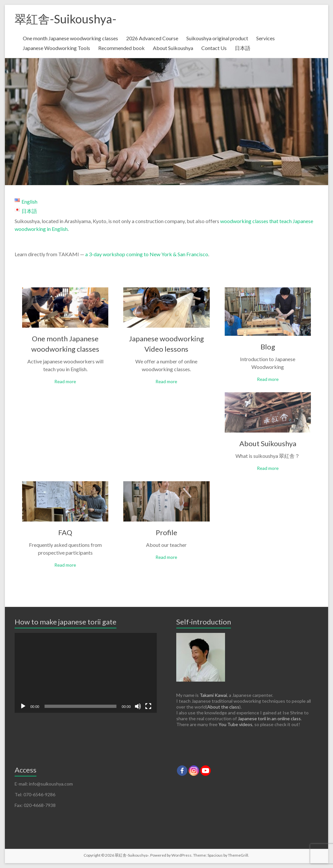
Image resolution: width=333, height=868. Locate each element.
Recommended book (121, 48)
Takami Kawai (213, 695)
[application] (86, 673)
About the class (223, 707)
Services (266, 38)
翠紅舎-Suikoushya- (66, 19)
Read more (65, 381)
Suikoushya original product (217, 38)
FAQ (65, 532)
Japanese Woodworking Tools (56, 48)
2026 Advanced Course (152, 38)
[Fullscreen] (148, 706)
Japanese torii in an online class (269, 718)
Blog (268, 347)
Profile (166, 532)
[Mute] (138, 706)
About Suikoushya (173, 48)
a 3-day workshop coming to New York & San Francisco (146, 254)
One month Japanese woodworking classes (70, 38)
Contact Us (214, 48)
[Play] (23, 706)
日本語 (243, 48)
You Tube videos (235, 724)
